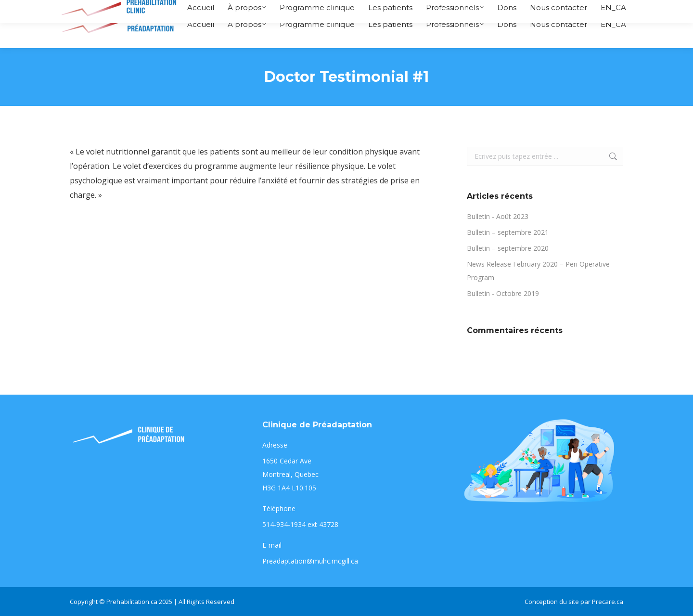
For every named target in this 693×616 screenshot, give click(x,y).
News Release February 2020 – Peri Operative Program (538, 271)
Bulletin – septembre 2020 (508, 248)
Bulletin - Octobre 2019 (503, 293)
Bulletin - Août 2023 (498, 216)
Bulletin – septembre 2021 (508, 232)
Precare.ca (608, 602)
